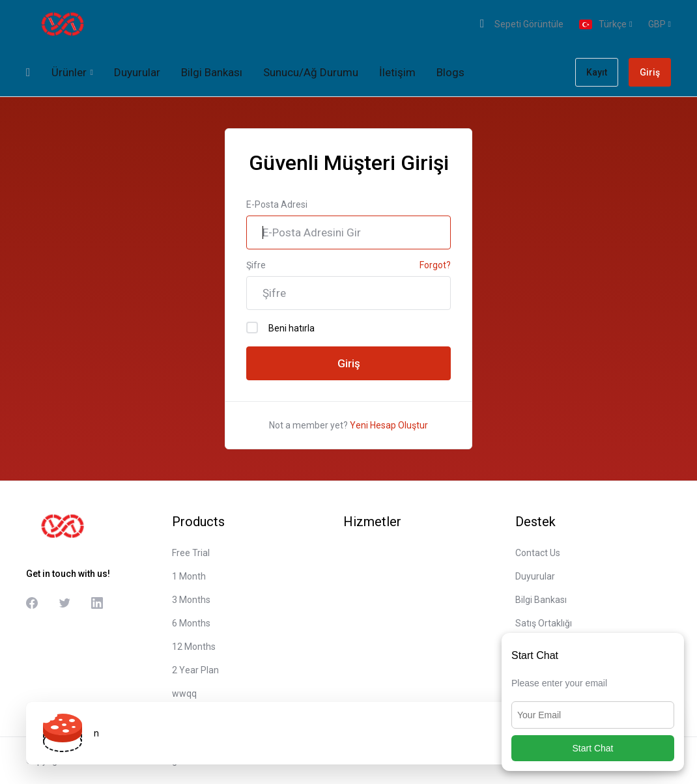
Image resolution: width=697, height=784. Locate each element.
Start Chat (592, 748)
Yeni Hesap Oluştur (389, 425)
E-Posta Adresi (277, 204)
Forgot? (435, 265)
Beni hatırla (280, 328)
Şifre (256, 265)
